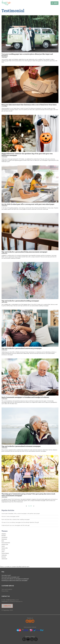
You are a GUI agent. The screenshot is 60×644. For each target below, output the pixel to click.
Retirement (4, 539)
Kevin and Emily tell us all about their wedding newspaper (16, 520)
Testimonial (4, 559)
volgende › (34, 506)
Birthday (4, 535)
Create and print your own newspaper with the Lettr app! (16, 525)
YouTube (28, 639)
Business (4, 557)
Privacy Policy (5, 591)
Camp (3, 551)
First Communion (6, 543)
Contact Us (7, 606)
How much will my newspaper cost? (10, 577)
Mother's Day (5, 544)
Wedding (4, 534)
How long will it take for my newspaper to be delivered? (15, 579)
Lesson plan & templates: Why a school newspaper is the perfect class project (21, 514)
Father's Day (5, 548)
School (3, 550)
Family (3, 546)
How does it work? (6, 575)
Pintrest (32, 639)
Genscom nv (19, 601)
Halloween (4, 555)
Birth (3, 541)
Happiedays (6, 3)
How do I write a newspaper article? (10, 517)
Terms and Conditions (7, 589)
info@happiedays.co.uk (12, 600)
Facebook (24, 639)
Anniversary (4, 537)
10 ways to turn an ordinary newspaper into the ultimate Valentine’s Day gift (20, 522)
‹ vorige (26, 506)
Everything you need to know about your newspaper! (14, 581)
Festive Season (5, 553)
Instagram (36, 639)
